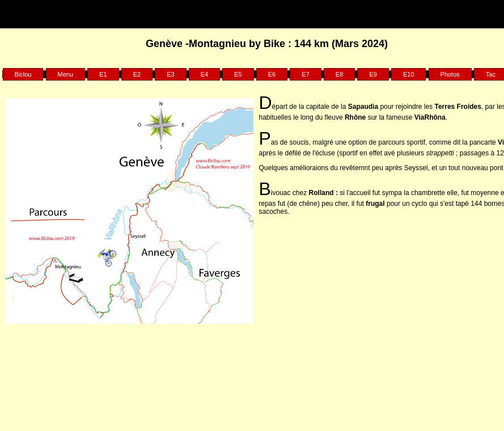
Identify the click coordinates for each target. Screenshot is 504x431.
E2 (137, 74)
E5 (238, 74)
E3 (170, 74)
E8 (339, 74)
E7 (305, 74)
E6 (272, 74)
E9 (373, 74)
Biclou (23, 74)
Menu (66, 74)
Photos (450, 74)
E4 (204, 74)
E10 (409, 74)
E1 (103, 74)
